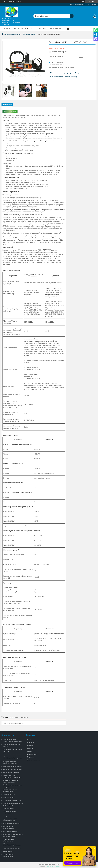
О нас (33, 29)
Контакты (42, 29)
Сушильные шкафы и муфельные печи (10, 781)
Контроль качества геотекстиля (9, 812)
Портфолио (31, 757)
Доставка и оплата (57, 29)
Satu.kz (57, 864)
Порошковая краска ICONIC (12, 849)
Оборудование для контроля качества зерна (13, 804)
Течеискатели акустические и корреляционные (13, 835)
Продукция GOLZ (9, 794)
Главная (6, 29)
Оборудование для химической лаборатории (12, 845)
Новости (30, 748)
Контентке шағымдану (54, 866)
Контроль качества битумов (12, 769)
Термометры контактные (12, 824)
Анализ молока (8, 808)
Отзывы (30, 745)
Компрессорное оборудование (8, 840)
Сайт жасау (11, 1)
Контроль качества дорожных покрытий (10, 763)
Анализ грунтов (8, 797)
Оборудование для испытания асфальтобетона (12, 758)
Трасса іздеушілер (29, 34)
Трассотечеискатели (10, 831)
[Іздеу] (72, 15)
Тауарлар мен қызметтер (13, 34)
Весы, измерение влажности (13, 766)
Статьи (30, 751)
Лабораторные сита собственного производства (13, 776)
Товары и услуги (19, 29)
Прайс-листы (32, 754)
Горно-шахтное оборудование (8, 855)
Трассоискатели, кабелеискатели (9, 827)
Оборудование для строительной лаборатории (12, 740)
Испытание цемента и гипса (13, 754)
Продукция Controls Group (12, 800)
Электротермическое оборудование (10, 791)
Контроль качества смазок (12, 816)
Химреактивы (8, 852)
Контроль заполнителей (11, 772)
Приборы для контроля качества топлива (11, 820)
